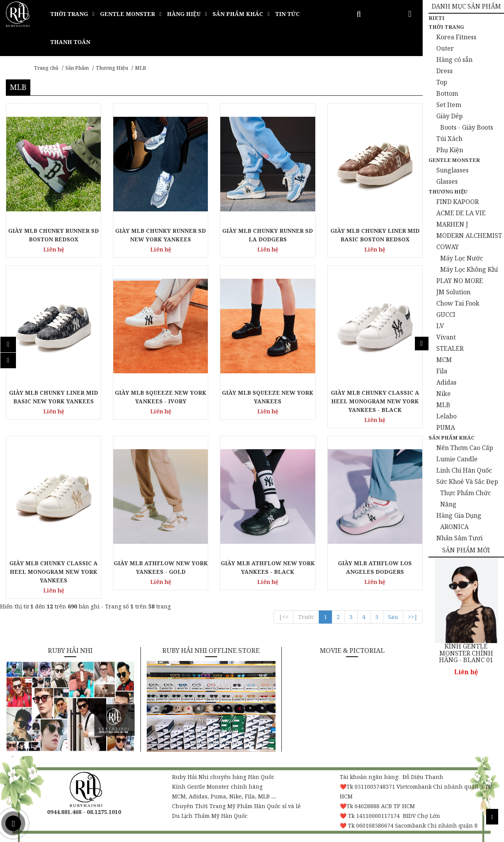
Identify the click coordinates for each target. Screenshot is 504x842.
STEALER (450, 348)
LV (440, 326)
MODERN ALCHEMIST (469, 236)
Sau (393, 617)
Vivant (446, 337)
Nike (443, 394)
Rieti (436, 18)
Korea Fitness (456, 37)
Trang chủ (46, 68)
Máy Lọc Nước (462, 258)
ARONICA (454, 527)
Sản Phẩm (77, 68)
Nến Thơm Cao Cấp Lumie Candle (465, 453)
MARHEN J (452, 224)
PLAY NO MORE (460, 281)
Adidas (446, 382)
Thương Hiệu (112, 68)
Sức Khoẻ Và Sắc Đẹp (467, 482)
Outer (445, 48)
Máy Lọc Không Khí (469, 269)
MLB (141, 68)
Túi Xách (449, 139)
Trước (306, 617)
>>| (413, 617)
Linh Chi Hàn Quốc (464, 470)
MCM (444, 360)
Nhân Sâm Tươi (459, 538)
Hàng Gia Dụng (459, 515)
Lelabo (446, 416)
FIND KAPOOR (457, 202)
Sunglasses (452, 170)
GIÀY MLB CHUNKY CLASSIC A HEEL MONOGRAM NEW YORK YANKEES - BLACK (375, 401)
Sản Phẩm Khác (451, 438)
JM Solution (453, 292)
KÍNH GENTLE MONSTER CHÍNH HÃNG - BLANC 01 (466, 653)
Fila (442, 371)
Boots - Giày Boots (467, 127)
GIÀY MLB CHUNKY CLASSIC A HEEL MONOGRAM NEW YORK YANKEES (54, 572)
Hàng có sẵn (454, 60)
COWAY (448, 247)
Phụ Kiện (450, 150)
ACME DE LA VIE (461, 213)
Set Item (449, 105)
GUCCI (446, 315)
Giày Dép (450, 116)
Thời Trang (446, 27)
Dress (444, 71)
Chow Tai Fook (458, 303)
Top (442, 82)
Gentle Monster (454, 160)
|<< (284, 617)
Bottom (447, 93)
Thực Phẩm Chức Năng (465, 498)
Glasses (447, 181)
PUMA (446, 427)
